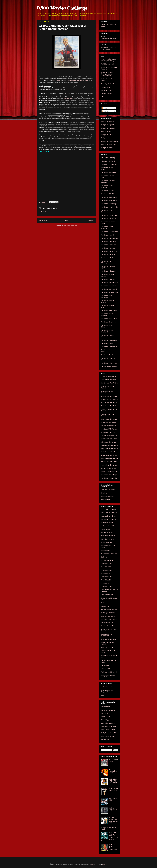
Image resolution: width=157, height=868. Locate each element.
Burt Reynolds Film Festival (109, 383)
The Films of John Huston (109, 258)
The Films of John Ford (108, 255)
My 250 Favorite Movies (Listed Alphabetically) (108, 60)
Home (67, 221)
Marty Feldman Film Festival (110, 449)
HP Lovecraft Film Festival (109, 610)
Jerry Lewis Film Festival (108, 426)
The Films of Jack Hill (107, 235)
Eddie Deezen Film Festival (109, 406)
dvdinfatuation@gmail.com (109, 38)
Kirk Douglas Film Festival (109, 435)
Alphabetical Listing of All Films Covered (108, 48)
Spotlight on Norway (107, 135)
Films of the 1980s (106, 577)
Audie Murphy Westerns (108, 380)
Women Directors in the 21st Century (108, 676)
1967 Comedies (106, 707)
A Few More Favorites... (108, 97)
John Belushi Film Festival (109, 429)
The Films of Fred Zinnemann (106, 211)
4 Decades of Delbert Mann (109, 161)
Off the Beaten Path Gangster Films (107, 691)
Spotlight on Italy (106, 131)
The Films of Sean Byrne (108, 322)
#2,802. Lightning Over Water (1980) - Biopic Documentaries (63, 27)
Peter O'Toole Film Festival (109, 462)
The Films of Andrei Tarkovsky (107, 187)
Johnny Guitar (84, 80)
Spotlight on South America (109, 141)
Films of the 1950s (106, 567)
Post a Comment (46, 212)
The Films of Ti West (107, 343)
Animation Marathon (107, 532)
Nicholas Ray (57, 80)
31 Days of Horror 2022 (108, 526)
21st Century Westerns (108, 710)
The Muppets (105, 665)
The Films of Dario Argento (109, 197)
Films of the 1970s (106, 573)
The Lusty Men (68, 99)
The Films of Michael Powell (109, 283)
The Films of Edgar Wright (109, 204)
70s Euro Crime (106, 717)
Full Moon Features (107, 595)
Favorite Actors (105, 87)
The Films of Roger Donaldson (107, 315)
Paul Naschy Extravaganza (109, 164)
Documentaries (105, 551)
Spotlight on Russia (107, 138)
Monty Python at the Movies (109, 452)
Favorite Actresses (106, 90)
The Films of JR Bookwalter (109, 232)
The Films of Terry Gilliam (109, 340)
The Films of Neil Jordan (108, 286)
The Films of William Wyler (109, 363)
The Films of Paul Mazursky (109, 292)
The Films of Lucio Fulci (108, 279)
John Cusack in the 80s (108, 730)
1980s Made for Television (109, 513)
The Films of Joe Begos (108, 248)
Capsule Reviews (106, 542)
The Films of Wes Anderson (109, 355)
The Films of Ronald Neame (109, 319)
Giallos (103, 603)
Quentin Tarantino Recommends (106, 635)
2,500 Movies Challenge (62, 8)
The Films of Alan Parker (108, 173)
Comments (106, 111)
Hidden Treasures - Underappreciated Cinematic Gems (107, 74)
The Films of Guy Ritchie (108, 219)
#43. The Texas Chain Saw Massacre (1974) (114, 820)
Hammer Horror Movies (108, 616)
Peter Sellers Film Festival (109, 465)
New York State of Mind (108, 626)
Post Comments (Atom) (70, 226)
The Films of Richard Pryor (109, 475)
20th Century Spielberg (108, 158)
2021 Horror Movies (107, 523)
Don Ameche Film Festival (109, 403)
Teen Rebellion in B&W (108, 736)
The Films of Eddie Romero (109, 200)
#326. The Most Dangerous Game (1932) (113, 847)
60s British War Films (107, 687)
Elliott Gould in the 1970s (109, 726)
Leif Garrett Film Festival (108, 442)
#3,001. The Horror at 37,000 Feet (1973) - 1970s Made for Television (109, 837)
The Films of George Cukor (109, 215)
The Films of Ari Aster (107, 191)
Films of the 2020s (106, 587)
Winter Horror (105, 740)
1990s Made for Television (109, 516)
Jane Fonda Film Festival (109, 422)
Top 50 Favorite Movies (108, 64)
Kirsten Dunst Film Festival (109, 439)
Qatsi (102, 695)
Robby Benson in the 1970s (109, 733)
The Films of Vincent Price (109, 478)
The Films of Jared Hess (108, 242)
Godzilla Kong (105, 606)
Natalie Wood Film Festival (109, 455)
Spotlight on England (107, 125)
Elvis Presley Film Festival (109, 419)
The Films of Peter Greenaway (106, 297)
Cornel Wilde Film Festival (109, 396)
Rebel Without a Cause (73, 80)
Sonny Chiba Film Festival (109, 472)
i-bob (93, 864)
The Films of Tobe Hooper (109, 347)
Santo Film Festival (107, 647)
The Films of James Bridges (109, 238)
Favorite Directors (106, 94)
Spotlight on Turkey (107, 148)
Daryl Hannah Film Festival (109, 399)
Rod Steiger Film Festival (109, 468)
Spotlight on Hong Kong (108, 128)
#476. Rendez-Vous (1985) (114, 790)
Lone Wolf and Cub (107, 623)
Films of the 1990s (106, 580)
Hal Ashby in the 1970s (108, 613)
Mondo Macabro (106, 499)
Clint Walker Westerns (108, 723)
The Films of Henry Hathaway (107, 228)
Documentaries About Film (109, 554)
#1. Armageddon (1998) (113, 771)
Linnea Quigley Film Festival (110, 445)
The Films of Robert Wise (109, 310)
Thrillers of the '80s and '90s (109, 672)
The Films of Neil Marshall (109, 289)
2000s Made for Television (109, 519)
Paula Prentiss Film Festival (109, 458)
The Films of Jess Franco (109, 245)
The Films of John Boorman (109, 251)
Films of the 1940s (106, 564)
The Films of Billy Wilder (108, 194)
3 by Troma (104, 713)
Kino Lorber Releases (107, 496)
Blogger (104, 864)
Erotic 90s (104, 557)
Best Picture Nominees (108, 536)
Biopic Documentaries (108, 539)
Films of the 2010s (106, 583)
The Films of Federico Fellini (110, 207)
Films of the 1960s (106, 570)
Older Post (91, 221)
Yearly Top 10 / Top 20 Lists (109, 84)
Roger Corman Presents (108, 639)
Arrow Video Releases (108, 490)
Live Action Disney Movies (109, 619)
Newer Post (43, 221)
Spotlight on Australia (107, 122)
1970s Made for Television (109, 509)
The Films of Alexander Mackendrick (108, 182)
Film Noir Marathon (107, 560)
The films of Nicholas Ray (109, 366)
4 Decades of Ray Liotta (108, 376)
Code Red (104, 493)
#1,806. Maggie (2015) (114, 809)
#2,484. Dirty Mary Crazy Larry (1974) (113, 781)
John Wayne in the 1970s (109, 432)
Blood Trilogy (105, 720)
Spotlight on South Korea (109, 144)
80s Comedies (105, 529)
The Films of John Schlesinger (106, 262)
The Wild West (105, 669)
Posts (104, 108)
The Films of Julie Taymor (109, 271)
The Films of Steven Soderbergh (107, 331)
